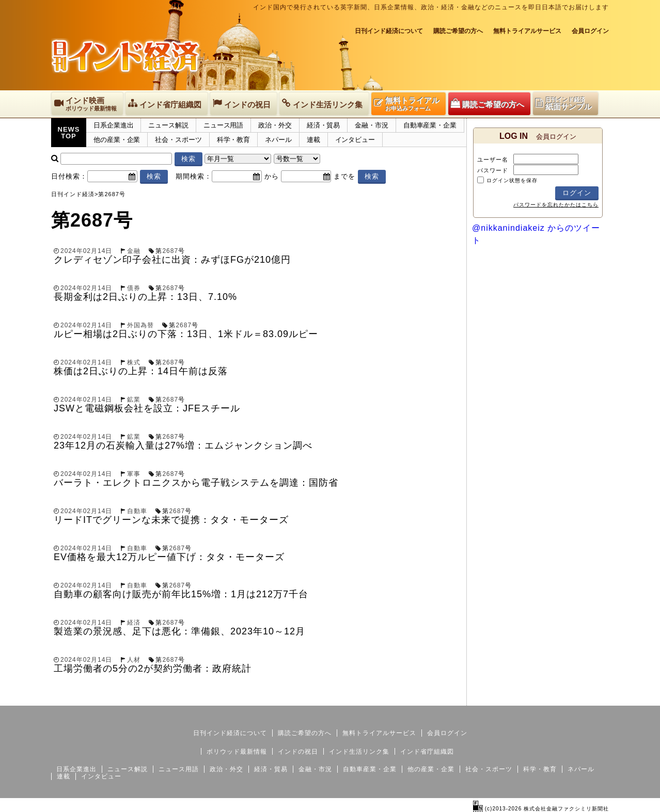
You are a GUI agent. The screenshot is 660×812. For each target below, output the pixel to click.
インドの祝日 (298, 752)
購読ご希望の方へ (458, 31)
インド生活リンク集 (359, 752)
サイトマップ (530, 697)
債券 (134, 288)
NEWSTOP (69, 133)
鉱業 (134, 400)
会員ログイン (590, 31)
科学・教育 (234, 140)
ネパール (278, 140)
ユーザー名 (493, 160)
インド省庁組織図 (427, 752)
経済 (134, 623)
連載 (313, 140)
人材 (134, 660)
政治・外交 (275, 125)
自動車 (137, 511)
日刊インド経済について (389, 31)
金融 (134, 251)
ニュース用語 (223, 125)
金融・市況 (372, 125)
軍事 (134, 474)
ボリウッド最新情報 (237, 752)
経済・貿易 (324, 125)
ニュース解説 (168, 125)
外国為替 (140, 325)
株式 (134, 362)
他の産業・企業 (117, 140)
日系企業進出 (113, 125)
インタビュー (355, 140)
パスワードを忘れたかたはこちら (556, 205)
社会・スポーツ (178, 140)
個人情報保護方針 (584, 697)
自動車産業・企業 (430, 125)
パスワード (493, 170)
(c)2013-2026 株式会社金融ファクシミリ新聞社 (541, 809)
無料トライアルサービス (527, 31)
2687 (170, 251)
